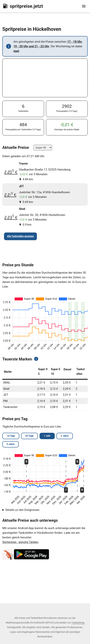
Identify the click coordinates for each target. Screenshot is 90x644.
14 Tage (11, 436)
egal (16, 51)
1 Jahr (47, 436)
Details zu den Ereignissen (22, 510)
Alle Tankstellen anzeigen (20, 236)
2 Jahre (65, 436)
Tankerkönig (78, 623)
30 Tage (30, 436)
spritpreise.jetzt (23, 6)
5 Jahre (11, 444)
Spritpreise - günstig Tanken (20, 542)
